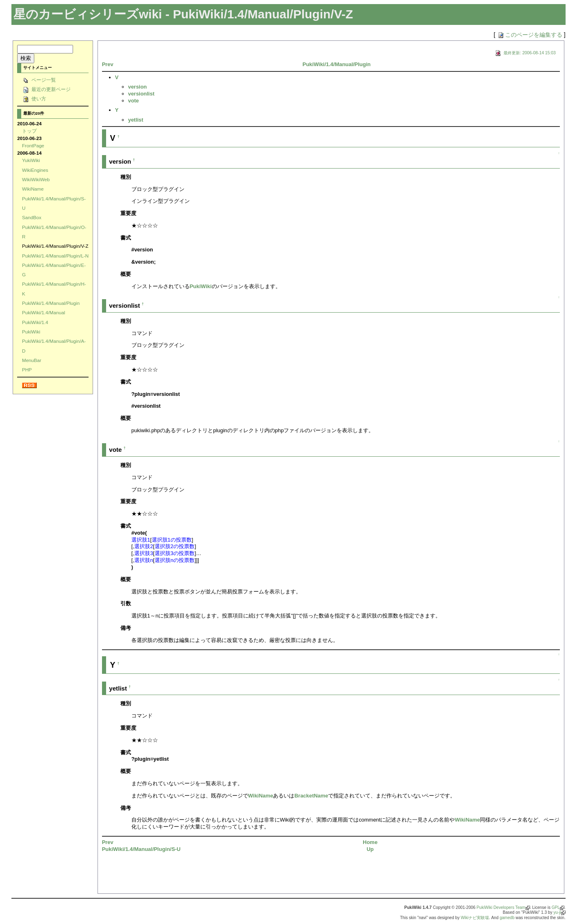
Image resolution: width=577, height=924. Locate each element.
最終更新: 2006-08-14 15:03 (525, 53)
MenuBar (32, 360)
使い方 (34, 99)
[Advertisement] (198, 876)
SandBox (32, 217)
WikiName (33, 189)
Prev (108, 64)
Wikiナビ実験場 (475, 918)
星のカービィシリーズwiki (88, 14)
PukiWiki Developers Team (501, 907)
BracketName (311, 796)
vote (134, 101)
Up (370, 849)
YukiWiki (31, 160)
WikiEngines (35, 170)
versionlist (141, 94)
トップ (29, 131)
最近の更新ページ (46, 89)
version (138, 87)
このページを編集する (530, 35)
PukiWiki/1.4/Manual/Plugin (51, 303)
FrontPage (33, 145)
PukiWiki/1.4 (35, 322)
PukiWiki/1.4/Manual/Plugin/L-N (55, 256)
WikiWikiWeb (36, 179)
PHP (27, 370)
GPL (556, 907)
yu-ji (557, 912)
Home (370, 842)
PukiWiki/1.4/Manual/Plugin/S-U (141, 849)
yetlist (136, 120)
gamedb (507, 918)
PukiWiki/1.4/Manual (44, 312)
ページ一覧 (39, 80)
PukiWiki (31, 332)
